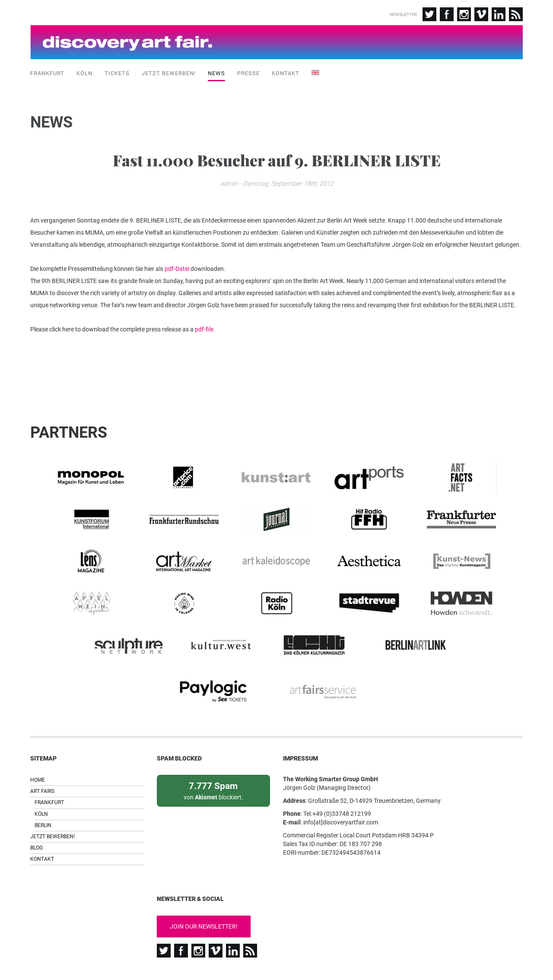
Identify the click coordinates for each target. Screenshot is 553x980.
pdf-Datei (177, 270)
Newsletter (403, 14)
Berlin (43, 788)
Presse (248, 73)
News (216, 73)
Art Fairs (42, 754)
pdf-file (204, 331)
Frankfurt (47, 73)
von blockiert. (214, 753)
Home (38, 743)
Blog (37, 811)
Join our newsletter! (204, 889)
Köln (84, 73)
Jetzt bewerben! (169, 73)
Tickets (117, 73)
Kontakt (286, 73)
